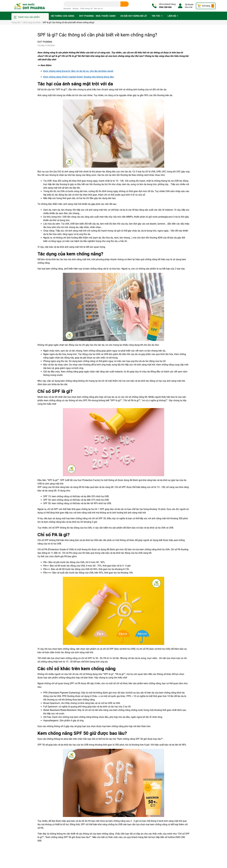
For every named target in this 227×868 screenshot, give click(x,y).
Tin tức (156, 16)
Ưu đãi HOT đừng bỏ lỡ (134, 16)
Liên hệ (172, 16)
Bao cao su (98, 9)
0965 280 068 (165, 7)
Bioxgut (76, 9)
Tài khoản (189, 4)
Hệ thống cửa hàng (63, 16)
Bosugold (67, 9)
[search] (125, 4)
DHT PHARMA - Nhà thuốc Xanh (97, 16)
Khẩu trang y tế (86, 9)
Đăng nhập (189, 7)
